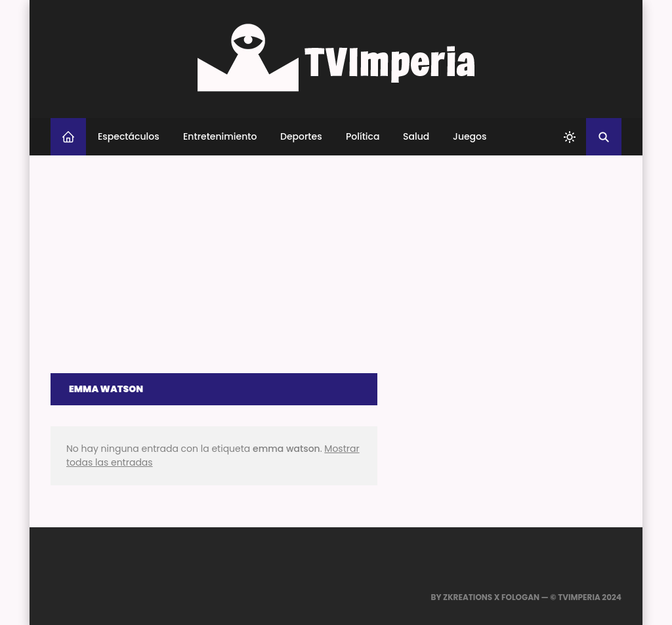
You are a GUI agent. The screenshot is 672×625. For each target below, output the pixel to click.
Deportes (301, 136)
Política (363, 136)
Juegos (470, 136)
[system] (570, 137)
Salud (416, 136)
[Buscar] (604, 137)
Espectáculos (129, 136)
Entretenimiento (220, 136)
